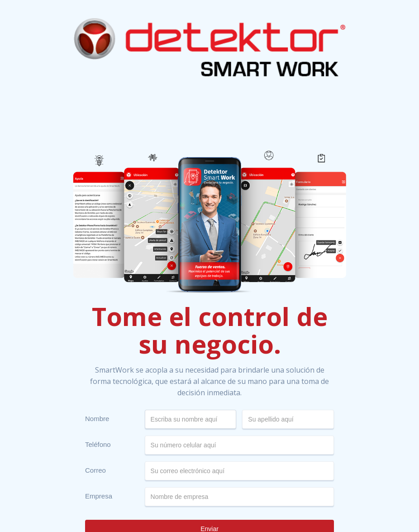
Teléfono (98, 444)
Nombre (97, 419)
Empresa (99, 496)
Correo (95, 470)
